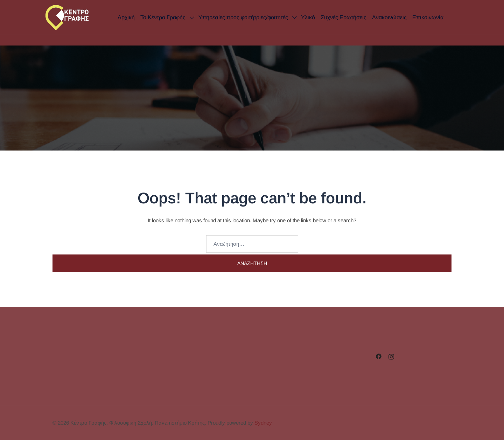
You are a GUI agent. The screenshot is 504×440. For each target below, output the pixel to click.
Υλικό (308, 17)
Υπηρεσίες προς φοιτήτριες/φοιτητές (243, 17)
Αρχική (126, 17)
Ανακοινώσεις (389, 17)
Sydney (263, 423)
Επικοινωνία (428, 17)
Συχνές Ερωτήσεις (344, 17)
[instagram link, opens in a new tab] (391, 356)
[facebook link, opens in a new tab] (379, 356)
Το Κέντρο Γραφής (163, 17)
